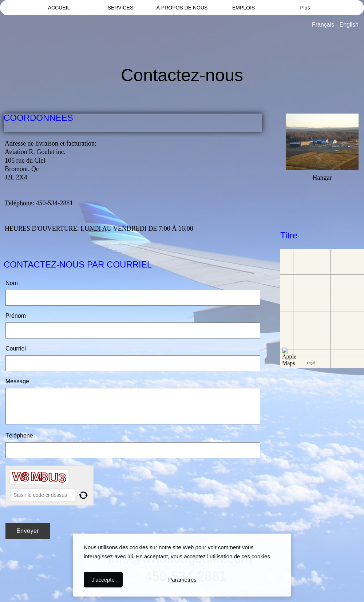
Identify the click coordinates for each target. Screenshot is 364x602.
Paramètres (182, 580)
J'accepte (103, 580)
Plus (305, 8)
